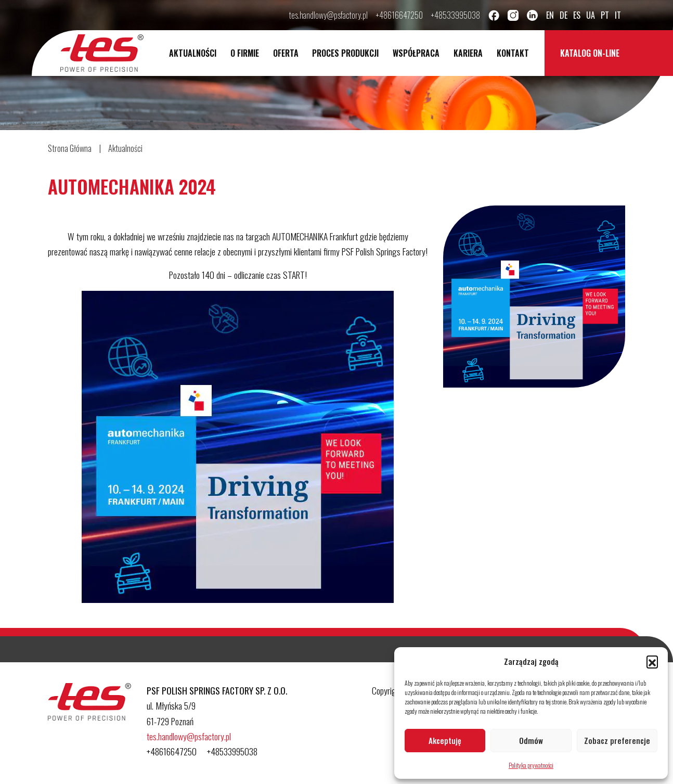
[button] (652, 661)
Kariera (468, 53)
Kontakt (513, 53)
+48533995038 (456, 15)
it (618, 15)
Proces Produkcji (345, 53)
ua (591, 15)
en (550, 15)
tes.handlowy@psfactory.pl (328, 15)
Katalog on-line (590, 53)
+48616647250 (399, 15)
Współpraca (416, 53)
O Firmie (245, 53)
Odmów (531, 740)
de (564, 15)
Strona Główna (70, 148)
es (577, 15)
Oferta (286, 53)
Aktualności (193, 53)
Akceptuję (445, 740)
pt (605, 15)
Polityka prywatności (531, 765)
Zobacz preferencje (617, 740)
